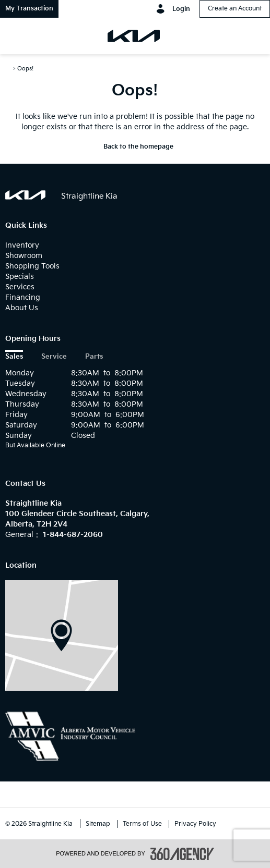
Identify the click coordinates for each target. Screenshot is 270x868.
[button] (29, 9)
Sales (14, 357)
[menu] (18, 36)
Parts (94, 357)
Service (54, 357)
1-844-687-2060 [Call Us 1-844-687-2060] (73, 535)
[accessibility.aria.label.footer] (182, 854)
